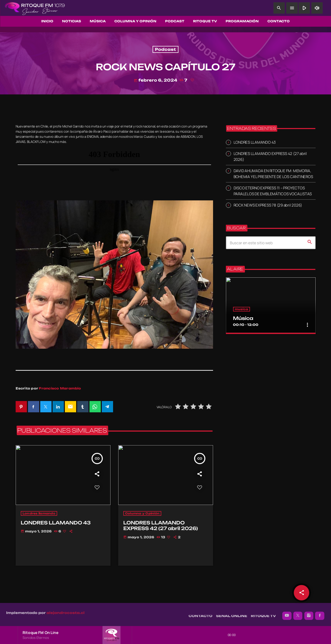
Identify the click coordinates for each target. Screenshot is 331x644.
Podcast (165, 49)
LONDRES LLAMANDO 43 (255, 142)
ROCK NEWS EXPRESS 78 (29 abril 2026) (268, 205)
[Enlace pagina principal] (35, 8)
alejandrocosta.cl (66, 610)
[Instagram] (309, 613)
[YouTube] (287, 613)
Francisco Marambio (60, 388)
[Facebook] (320, 613)
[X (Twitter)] (298, 613)
